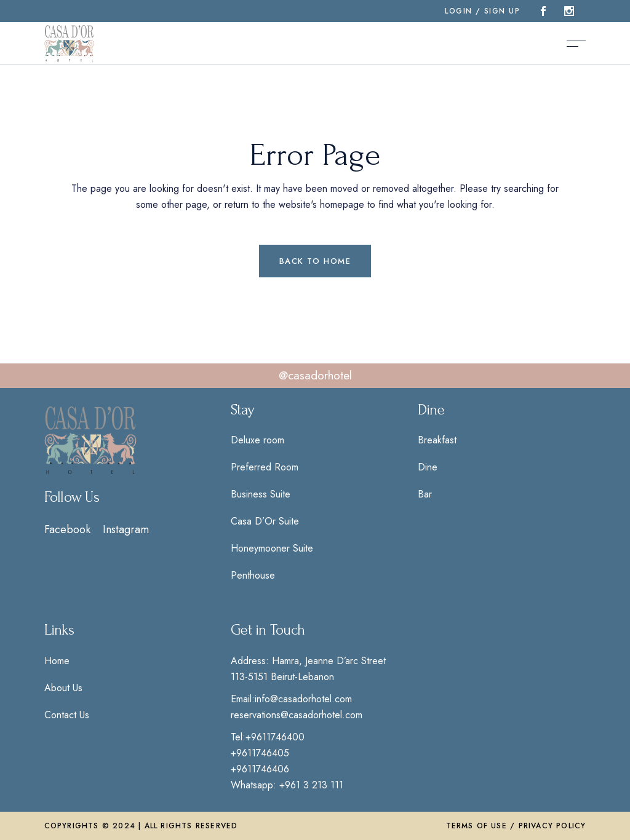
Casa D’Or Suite (265, 521)
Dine (428, 467)
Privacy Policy (552, 826)
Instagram (126, 529)
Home (57, 661)
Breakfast (437, 440)
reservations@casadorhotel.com (297, 715)
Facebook (67, 529)
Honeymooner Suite (272, 548)
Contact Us (67, 715)
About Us (63, 688)
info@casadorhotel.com (303, 699)
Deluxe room (257, 440)
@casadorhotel (315, 375)
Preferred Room (265, 467)
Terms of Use (476, 826)
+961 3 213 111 (311, 785)
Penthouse (253, 575)
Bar (425, 494)
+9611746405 (260, 753)
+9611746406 (260, 769)
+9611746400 (275, 737)
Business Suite (261, 494)
